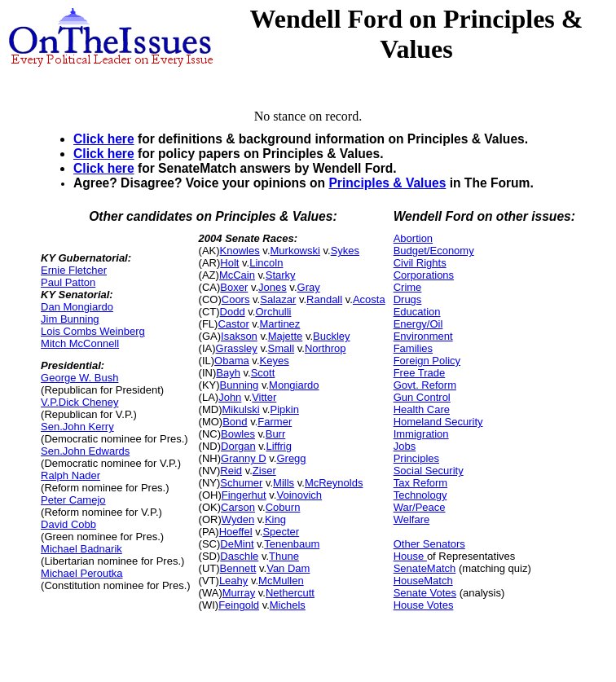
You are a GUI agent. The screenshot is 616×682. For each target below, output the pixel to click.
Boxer (234, 287)
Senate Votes (425, 593)
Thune (284, 556)
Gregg (291, 458)
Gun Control (422, 397)
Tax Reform (420, 483)
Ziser (264, 471)
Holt (229, 263)
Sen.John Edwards (85, 451)
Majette (286, 336)
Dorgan (238, 446)
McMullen (281, 581)
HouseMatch (423, 581)
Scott (263, 373)
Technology (420, 495)
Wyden (238, 519)
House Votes (424, 605)
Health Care (422, 409)
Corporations (424, 275)
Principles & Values (387, 183)
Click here (104, 139)
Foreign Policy (427, 361)
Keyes (275, 361)
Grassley (237, 348)
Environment (423, 336)
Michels (288, 605)
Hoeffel (236, 532)
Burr (276, 434)
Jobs (405, 446)
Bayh (228, 373)
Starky (281, 275)
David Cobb (68, 524)
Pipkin (284, 409)
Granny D (244, 458)
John (230, 397)
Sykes (345, 251)
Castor (233, 324)
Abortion (413, 238)
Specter (281, 532)
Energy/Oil (418, 324)
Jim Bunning (70, 319)
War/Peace (420, 507)
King (275, 519)
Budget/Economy (434, 251)
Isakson (239, 336)
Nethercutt (290, 593)
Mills (284, 483)
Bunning (240, 385)
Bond (235, 422)
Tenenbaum (292, 544)
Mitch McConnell (80, 343)
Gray (309, 287)
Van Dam (288, 568)
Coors (236, 299)
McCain (237, 275)
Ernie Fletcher (74, 270)
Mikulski (240, 409)
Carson (238, 507)
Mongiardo (294, 385)
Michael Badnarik (81, 549)
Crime (408, 287)
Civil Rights (420, 263)
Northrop (326, 348)
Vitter (264, 397)
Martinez (280, 324)
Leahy (233, 581)
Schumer (241, 483)
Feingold (239, 605)
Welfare (412, 519)
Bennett (238, 568)
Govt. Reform (425, 385)
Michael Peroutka (81, 573)
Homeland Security (438, 422)
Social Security (429, 471)
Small (282, 348)
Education (417, 312)
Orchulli (273, 312)
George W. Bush (79, 378)
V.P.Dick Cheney (79, 402)
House (410, 556)
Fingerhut (244, 495)
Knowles (240, 251)
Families (413, 348)
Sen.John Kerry (77, 427)
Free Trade (420, 373)
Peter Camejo (73, 500)
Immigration (421, 434)
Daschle (239, 556)
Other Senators (429, 544)
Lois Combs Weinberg (93, 331)
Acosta (369, 299)
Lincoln (266, 263)
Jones (273, 287)
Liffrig (279, 446)
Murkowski (295, 251)
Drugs (408, 299)
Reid (231, 471)
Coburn (283, 507)
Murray (239, 593)
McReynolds (334, 483)
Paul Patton (68, 282)
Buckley (332, 336)
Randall (324, 299)
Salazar (278, 299)
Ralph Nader (70, 475)
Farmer (275, 422)
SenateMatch (425, 568)
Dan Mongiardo (77, 307)
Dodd (233, 312)
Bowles (238, 434)
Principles (416, 458)
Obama (232, 361)
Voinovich (299, 495)
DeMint (237, 544)
